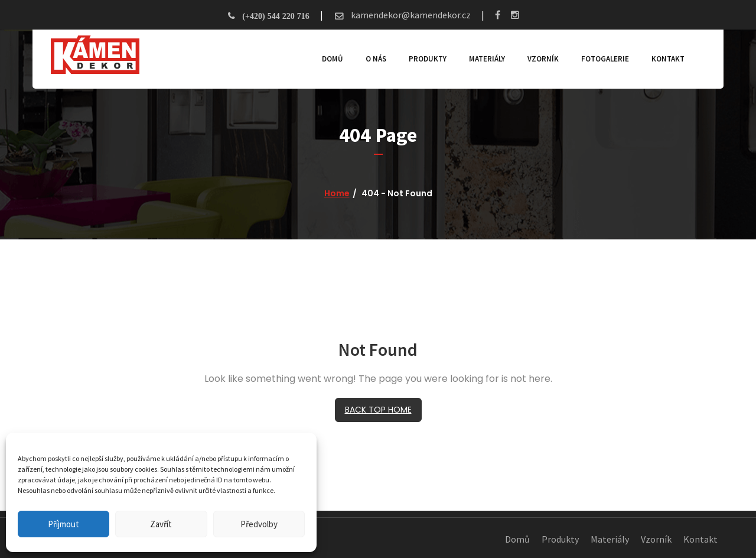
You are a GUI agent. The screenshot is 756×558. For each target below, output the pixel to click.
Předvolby (259, 524)
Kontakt (663, 59)
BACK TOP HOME (378, 410)
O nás (371, 59)
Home (337, 193)
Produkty (422, 59)
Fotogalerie (600, 59)
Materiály (482, 59)
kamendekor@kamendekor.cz (410, 15)
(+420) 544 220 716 (276, 16)
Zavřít (161, 524)
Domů (327, 59)
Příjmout (63, 524)
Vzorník (538, 59)
